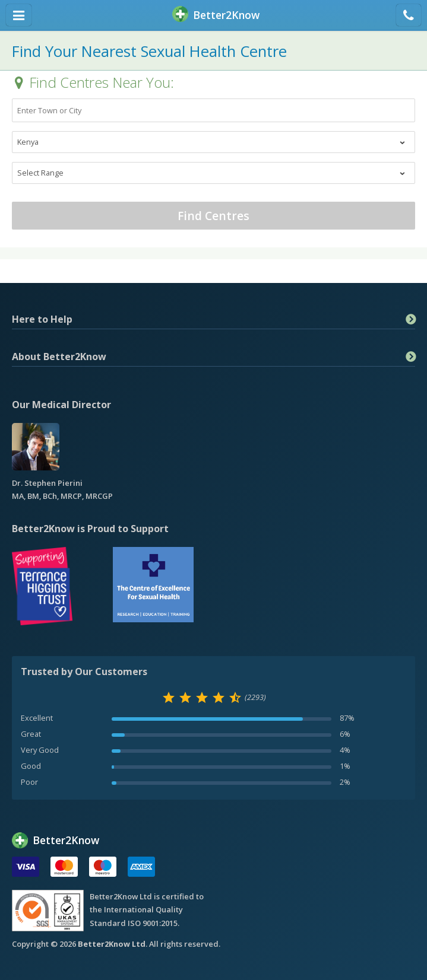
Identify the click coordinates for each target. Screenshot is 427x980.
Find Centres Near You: (102, 82)
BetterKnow (216, 15)
